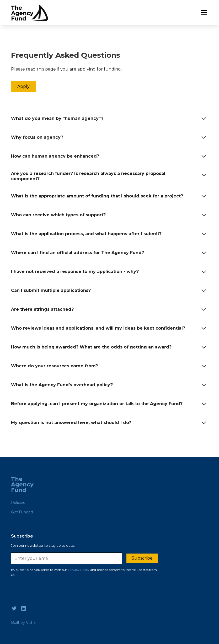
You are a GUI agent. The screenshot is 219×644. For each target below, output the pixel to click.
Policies (18, 503)
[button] (203, 13)
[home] (30, 13)
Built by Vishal (24, 622)
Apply (23, 86)
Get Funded (22, 512)
